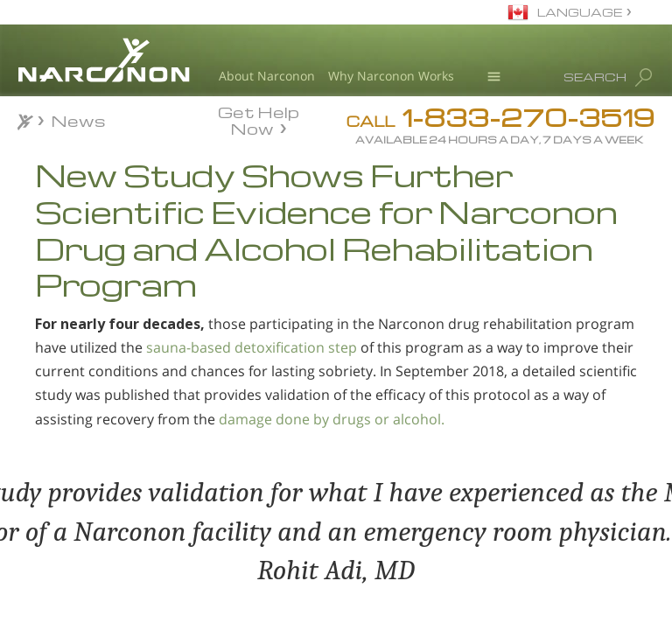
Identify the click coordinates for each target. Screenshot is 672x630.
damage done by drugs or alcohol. (332, 419)
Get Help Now (259, 119)
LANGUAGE (580, 12)
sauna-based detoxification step (252, 347)
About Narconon (267, 76)
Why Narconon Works (391, 76)
